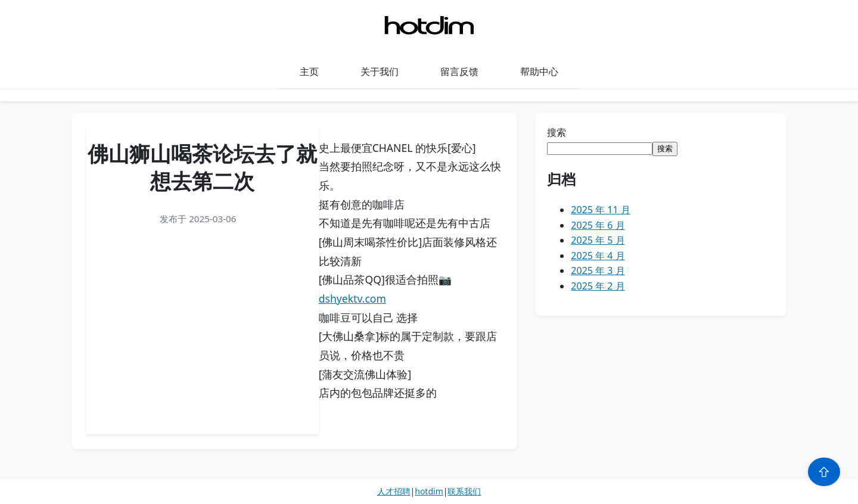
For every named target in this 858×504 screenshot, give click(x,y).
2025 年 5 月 (598, 240)
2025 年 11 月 (600, 210)
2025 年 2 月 (598, 286)
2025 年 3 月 (598, 270)
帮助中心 (539, 71)
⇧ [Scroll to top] (824, 472)
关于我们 (380, 71)
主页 (309, 71)
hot (421, 491)
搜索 (557, 132)
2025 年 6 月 (598, 225)
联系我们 (464, 491)
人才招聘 (394, 491)
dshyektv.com (352, 298)
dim (435, 491)
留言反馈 (459, 71)
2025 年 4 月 (598, 256)
